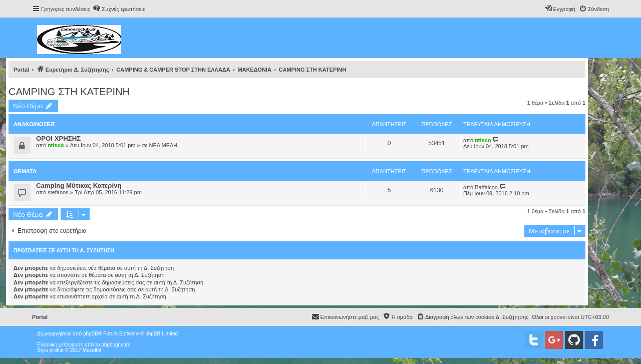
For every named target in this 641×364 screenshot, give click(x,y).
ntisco (56, 145)
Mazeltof (92, 350)
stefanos (58, 192)
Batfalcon (486, 187)
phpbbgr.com (116, 345)
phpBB (91, 334)
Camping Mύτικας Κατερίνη (79, 186)
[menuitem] (119, 9)
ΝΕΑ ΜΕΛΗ (163, 145)
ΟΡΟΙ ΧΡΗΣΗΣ (58, 138)
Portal (21, 70)
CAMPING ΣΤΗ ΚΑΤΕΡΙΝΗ (69, 92)
